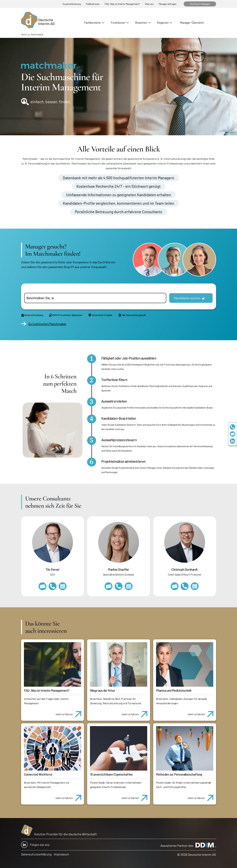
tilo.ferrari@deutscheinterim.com (42, 586)
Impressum (61, 854)
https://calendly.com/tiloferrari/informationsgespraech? (63, 586)
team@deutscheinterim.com (233, 434)
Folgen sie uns (35, 845)
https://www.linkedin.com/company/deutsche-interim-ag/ (233, 441)
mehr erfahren (70, 712)
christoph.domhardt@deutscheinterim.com (175, 586)
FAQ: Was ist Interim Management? (122, 4)
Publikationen (93, 4)
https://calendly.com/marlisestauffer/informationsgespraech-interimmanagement (129, 586)
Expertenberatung (72, 4)
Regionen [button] (163, 23)
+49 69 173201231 (53, 586)
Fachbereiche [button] (92, 23)
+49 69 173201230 (233, 427)
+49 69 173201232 (185, 586)
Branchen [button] (141, 23)
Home (24, 34)
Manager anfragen (168, 4)
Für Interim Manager (200, 4)
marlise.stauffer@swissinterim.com (109, 586)
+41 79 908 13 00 (119, 586)
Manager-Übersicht (192, 23)
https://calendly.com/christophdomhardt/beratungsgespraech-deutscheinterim (195, 586)
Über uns (149, 4)
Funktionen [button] (118, 23)
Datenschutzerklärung (36, 854)
